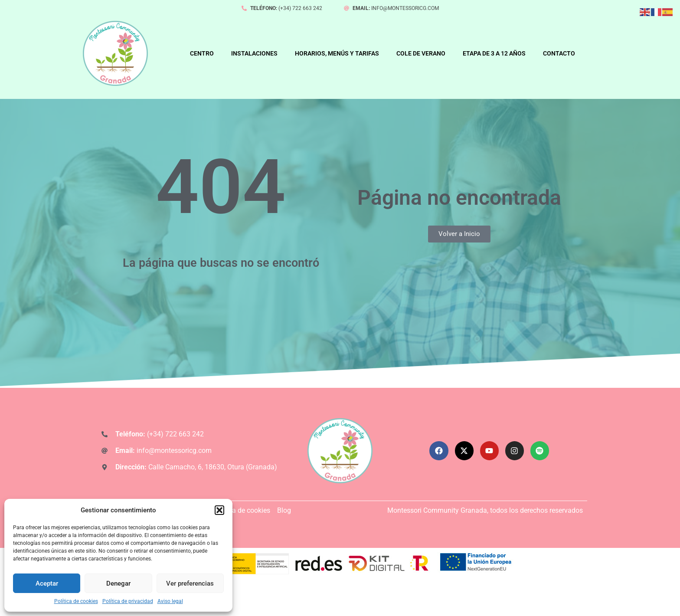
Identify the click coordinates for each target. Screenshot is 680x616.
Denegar (118, 583)
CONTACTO (559, 53)
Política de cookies (76, 601)
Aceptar (47, 583)
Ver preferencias (190, 583)
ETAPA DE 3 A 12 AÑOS (494, 53)
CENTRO (202, 53)
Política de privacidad (128, 601)
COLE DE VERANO (421, 53)
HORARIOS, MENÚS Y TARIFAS (337, 53)
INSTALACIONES (254, 53)
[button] (219, 510)
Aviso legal (170, 601)
